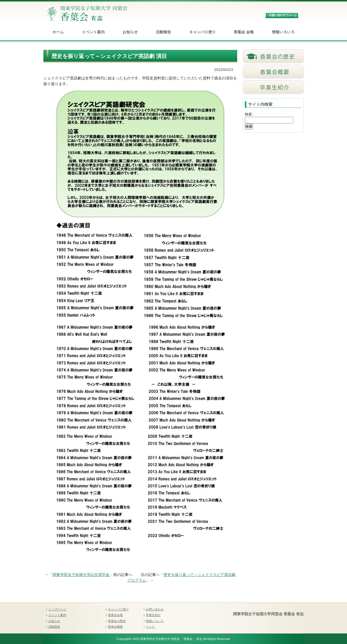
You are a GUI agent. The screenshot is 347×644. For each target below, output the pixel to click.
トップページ (57, 609)
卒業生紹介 (153, 615)
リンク (150, 627)
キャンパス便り (203, 32)
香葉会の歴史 (117, 621)
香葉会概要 (115, 627)
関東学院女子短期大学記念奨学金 (81, 575)
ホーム (58, 32)
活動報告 (163, 32)
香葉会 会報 (244, 32)
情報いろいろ (283, 32)
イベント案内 (93, 32)
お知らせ (130, 32)
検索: (249, 114)
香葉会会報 (115, 615)
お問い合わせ (155, 609)
